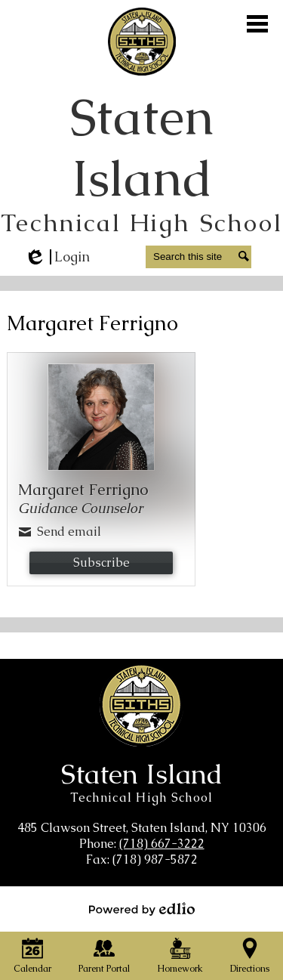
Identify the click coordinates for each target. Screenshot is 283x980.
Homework (180, 956)
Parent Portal (104, 956)
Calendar (32, 956)
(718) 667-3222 (162, 844)
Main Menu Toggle (257, 24)
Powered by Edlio (142, 909)
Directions (250, 956)
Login (57, 257)
